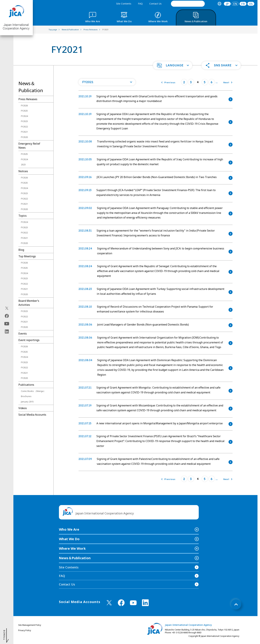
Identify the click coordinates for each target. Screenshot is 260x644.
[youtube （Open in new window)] (133, 603)
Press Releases (28, 99)
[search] (188, 4)
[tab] (219, 4)
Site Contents (124, 4)
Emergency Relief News (29, 146)
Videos (23, 408)
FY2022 (24, 127)
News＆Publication (75, 558)
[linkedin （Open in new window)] (145, 603)
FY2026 (24, 105)
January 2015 (27, 402)
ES (251, 4)
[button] (173, 65)
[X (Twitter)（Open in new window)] (7, 308)
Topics (23, 216)
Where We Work (72, 548)
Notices (23, 171)
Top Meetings (27, 256)
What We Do (69, 539)
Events (23, 334)
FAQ (140, 4)
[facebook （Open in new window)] (121, 603)
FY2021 (24, 132)
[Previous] (168, 82)
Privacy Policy (25, 630)
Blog (21, 250)
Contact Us (155, 4)
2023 (23, 165)
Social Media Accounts (32, 415)
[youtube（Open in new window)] (7, 324)
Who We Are (69, 529)
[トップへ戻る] (236, 604)
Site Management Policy (30, 625)
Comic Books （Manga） (33, 391)
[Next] (228, 82)
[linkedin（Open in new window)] (7, 332)
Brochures (26, 396)
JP (227, 4)
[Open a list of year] (107, 82)
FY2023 (24, 121)
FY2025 (24, 111)
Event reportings (29, 340)
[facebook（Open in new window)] (7, 316)
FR (243, 4)
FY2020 (24, 137)
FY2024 (24, 116)
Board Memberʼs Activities (29, 303)
